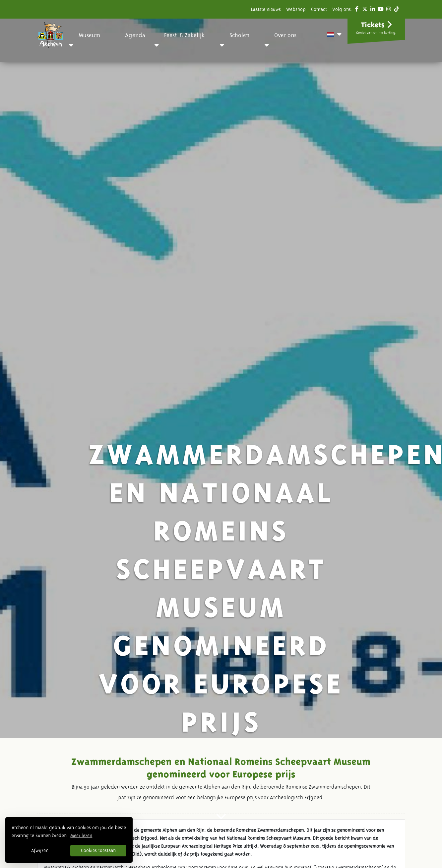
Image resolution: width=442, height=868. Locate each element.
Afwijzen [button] (40, 850)
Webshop (296, 9)
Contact (319, 9)
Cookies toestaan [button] (98, 850)
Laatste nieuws (266, 9)
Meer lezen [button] (81, 835)
